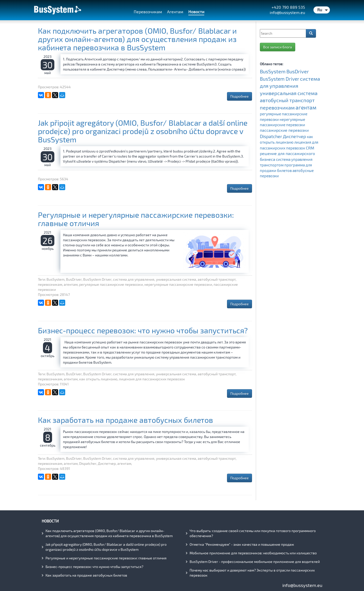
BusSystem (273, 71)
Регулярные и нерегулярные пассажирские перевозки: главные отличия (136, 219)
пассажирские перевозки (284, 130)
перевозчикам (277, 107)
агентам (306, 107)
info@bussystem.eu (302, 585)
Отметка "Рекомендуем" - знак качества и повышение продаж (242, 544)
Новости (50, 521)
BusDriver (298, 71)
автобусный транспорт (287, 100)
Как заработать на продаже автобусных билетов (126, 420)
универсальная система (289, 93)
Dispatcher (271, 136)
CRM (310, 148)
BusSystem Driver (280, 79)
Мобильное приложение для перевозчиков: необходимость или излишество (253, 553)
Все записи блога (278, 47)
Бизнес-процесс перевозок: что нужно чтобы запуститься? (143, 330)
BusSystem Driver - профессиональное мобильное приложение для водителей (255, 562)
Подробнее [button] (240, 96)
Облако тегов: (271, 64)
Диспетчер (294, 136)
